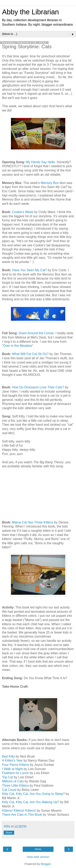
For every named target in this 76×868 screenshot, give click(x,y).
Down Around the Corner (36, 333)
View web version (38, 857)
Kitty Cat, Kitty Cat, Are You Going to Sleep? (33, 794)
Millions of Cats (13, 781)
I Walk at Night (12, 769)
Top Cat (8, 777)
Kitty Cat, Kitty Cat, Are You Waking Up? (31, 802)
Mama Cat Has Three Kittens (33, 522)
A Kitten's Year (12, 760)
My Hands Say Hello (40, 162)
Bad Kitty (8, 756)
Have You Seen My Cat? (29, 270)
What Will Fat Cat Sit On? (30, 354)
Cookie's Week (23, 212)
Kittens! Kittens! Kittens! (19, 811)
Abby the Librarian (30, 12)
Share (9, 833)
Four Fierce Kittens (16, 765)
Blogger (46, 864)
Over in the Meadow (18, 346)
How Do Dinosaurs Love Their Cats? (38, 387)
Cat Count (9, 790)
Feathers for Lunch (16, 773)
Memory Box (50, 183)
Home (38, 849)
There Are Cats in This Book (22, 815)
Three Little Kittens (15, 786)
